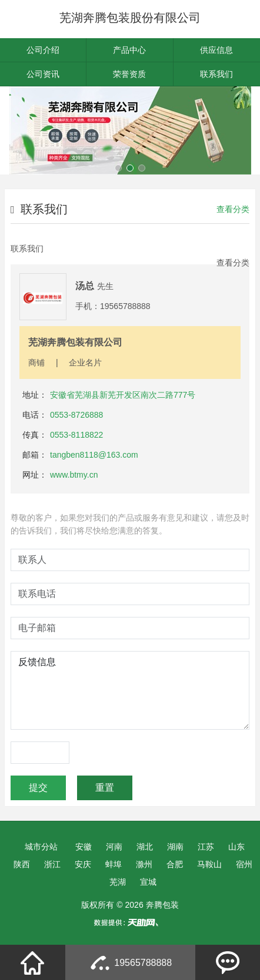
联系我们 (216, 74)
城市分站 (41, 847)
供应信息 (216, 50)
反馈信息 (130, 690)
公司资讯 (43, 74)
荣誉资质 (129, 74)
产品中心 (129, 50)
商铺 (36, 363)
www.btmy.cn (74, 475)
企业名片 (85, 363)
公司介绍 (43, 50)
